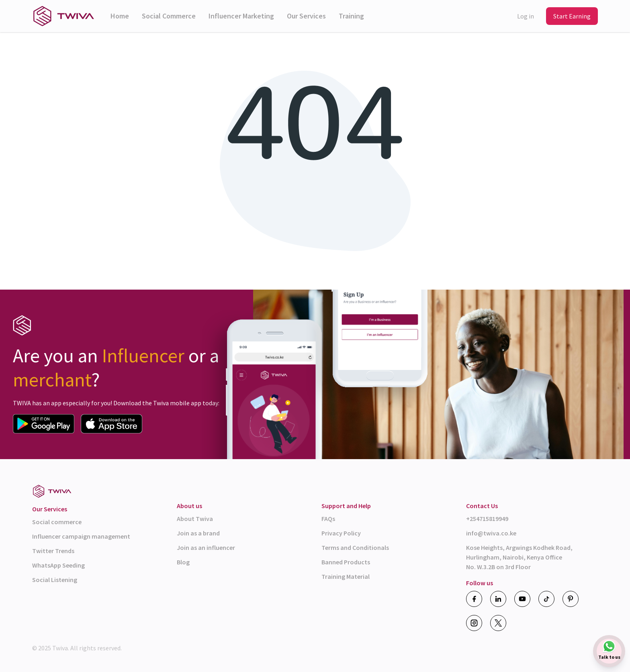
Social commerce (57, 522)
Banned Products (346, 562)
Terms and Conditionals (355, 547)
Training (351, 16)
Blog (183, 562)
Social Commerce (169, 16)
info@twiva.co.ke (491, 533)
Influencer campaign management (81, 536)
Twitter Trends (53, 551)
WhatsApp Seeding (58, 565)
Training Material (346, 576)
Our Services (306, 16)
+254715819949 (487, 519)
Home (120, 16)
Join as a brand (198, 533)
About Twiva (195, 519)
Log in (526, 16)
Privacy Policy (341, 533)
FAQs (328, 519)
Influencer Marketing (241, 16)
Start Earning (572, 16)
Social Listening (55, 580)
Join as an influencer (206, 547)
